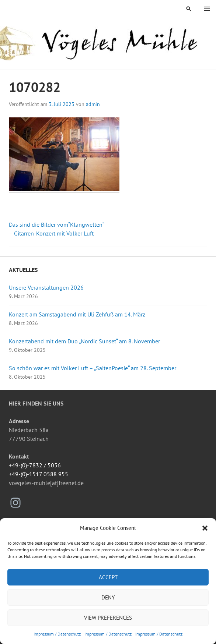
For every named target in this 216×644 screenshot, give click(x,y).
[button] (205, 528)
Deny (108, 597)
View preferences (108, 618)
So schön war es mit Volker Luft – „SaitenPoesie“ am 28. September (93, 368)
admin (93, 104)
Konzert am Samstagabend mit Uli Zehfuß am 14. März (77, 314)
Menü (207, 9)
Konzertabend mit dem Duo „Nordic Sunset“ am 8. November (84, 341)
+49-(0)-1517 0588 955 (39, 474)
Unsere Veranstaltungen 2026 (46, 287)
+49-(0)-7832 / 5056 (35, 465)
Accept (108, 577)
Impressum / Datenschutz (57, 634)
